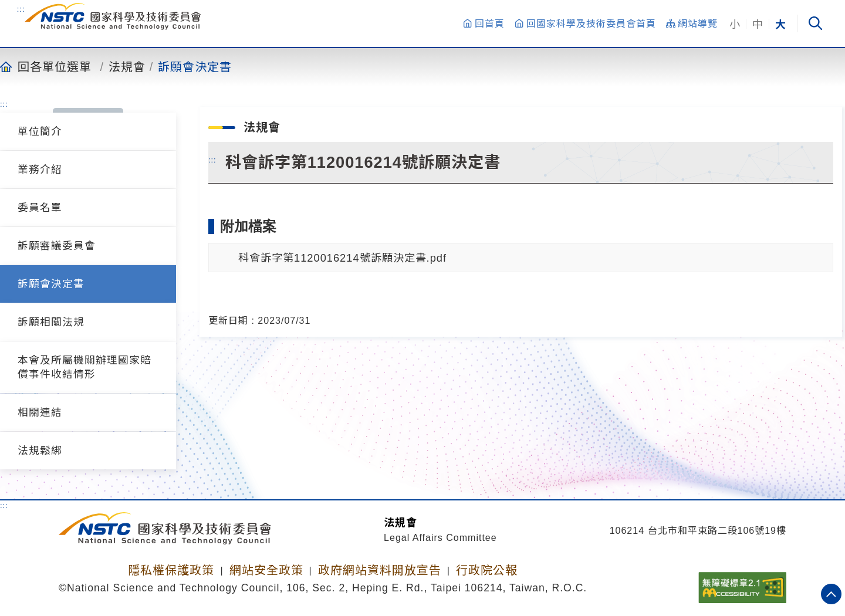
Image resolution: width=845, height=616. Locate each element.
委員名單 (40, 208)
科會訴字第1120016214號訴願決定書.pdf (342, 258)
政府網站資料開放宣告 (380, 570)
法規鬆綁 (40, 451)
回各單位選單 (55, 66)
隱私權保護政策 (171, 570)
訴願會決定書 (195, 66)
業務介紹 (40, 170)
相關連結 (40, 412)
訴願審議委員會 (57, 246)
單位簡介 (40, 131)
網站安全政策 (266, 570)
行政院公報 (487, 570)
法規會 (127, 66)
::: (21, 9)
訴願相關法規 (51, 322)
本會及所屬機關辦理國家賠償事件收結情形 (84, 367)
